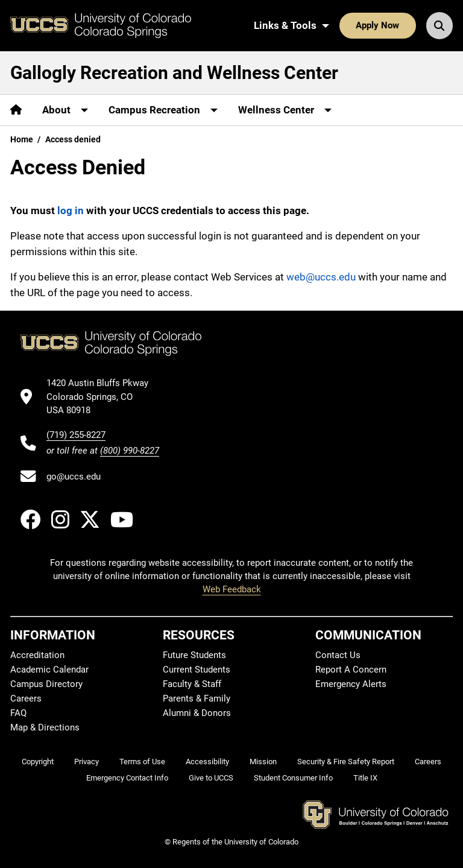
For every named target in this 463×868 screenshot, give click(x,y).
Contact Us (338, 655)
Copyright (38, 762)
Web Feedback (232, 589)
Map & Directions (45, 727)
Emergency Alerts (351, 684)
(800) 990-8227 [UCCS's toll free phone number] (130, 451)
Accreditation (37, 655)
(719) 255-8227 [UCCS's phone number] (76, 435)
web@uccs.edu (321, 277)
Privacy (87, 762)
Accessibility (207, 762)
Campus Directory (46, 684)
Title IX (365, 778)
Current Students (197, 670)
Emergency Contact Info (127, 778)
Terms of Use (142, 762)
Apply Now (377, 25)
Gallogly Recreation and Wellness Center (174, 73)
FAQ (18, 713)
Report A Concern (351, 670)
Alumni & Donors (197, 713)
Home (22, 139)
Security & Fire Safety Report (346, 762)
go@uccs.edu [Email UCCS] (74, 477)
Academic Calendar (49, 670)
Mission (263, 762)
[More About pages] (65, 110)
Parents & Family (197, 699)
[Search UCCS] (439, 25)
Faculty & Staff (192, 684)
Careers (26, 699)
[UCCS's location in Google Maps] (103, 397)
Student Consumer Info (293, 778)
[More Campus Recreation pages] (163, 110)
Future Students (194, 655)
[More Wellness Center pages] (285, 110)
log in (71, 211)
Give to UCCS (211, 778)
